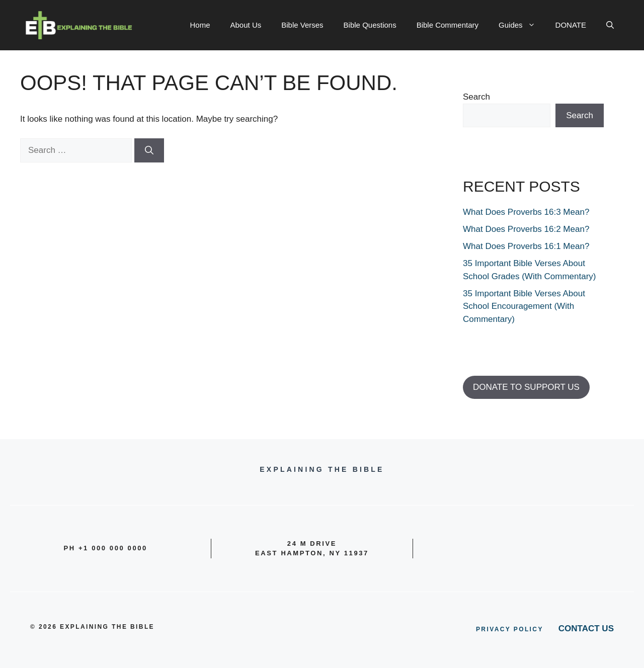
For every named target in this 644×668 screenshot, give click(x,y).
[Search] (149, 150)
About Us (246, 25)
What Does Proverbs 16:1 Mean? (526, 246)
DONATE (571, 25)
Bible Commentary (448, 25)
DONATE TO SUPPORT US (526, 387)
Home (200, 25)
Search (476, 97)
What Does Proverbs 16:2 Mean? (526, 229)
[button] (610, 25)
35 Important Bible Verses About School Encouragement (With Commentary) (524, 306)
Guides (522, 25)
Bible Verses (302, 25)
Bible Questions (370, 25)
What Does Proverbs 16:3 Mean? (526, 212)
